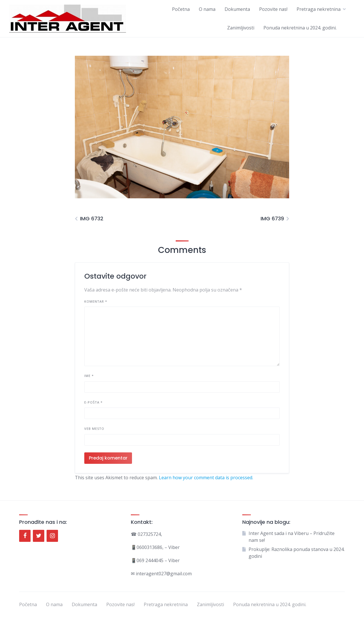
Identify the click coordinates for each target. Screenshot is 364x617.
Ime (89, 376)
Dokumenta (237, 9)
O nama (207, 9)
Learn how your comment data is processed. (206, 478)
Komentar (96, 301)
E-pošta (93, 402)
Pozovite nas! (273, 9)
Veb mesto (94, 429)
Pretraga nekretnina (319, 9)
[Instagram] (52, 536)
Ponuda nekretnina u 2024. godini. (300, 28)
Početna (181, 9)
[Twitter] (39, 536)
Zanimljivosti (241, 28)
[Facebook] (25, 536)
